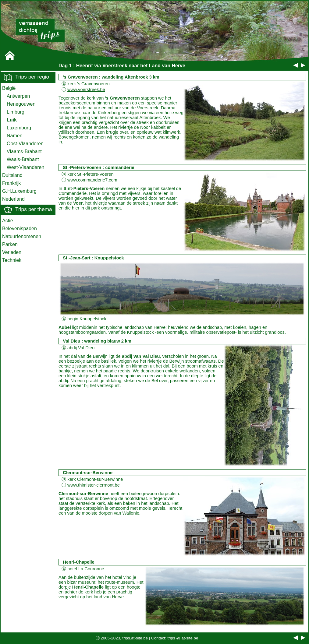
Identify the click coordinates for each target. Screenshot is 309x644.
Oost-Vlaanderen (25, 144)
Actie (8, 221)
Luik (12, 120)
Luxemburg (19, 128)
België (9, 88)
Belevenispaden (20, 229)
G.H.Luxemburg (19, 191)
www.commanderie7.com (92, 180)
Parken (10, 244)
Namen (15, 136)
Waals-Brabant (23, 159)
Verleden (12, 252)
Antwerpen (18, 96)
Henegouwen (21, 104)
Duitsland (12, 175)
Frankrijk (11, 183)
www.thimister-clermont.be (94, 485)
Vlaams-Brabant (24, 151)
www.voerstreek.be (86, 90)
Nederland (13, 199)
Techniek (12, 260)
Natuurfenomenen (22, 236)
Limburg (16, 112)
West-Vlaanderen (25, 167)
